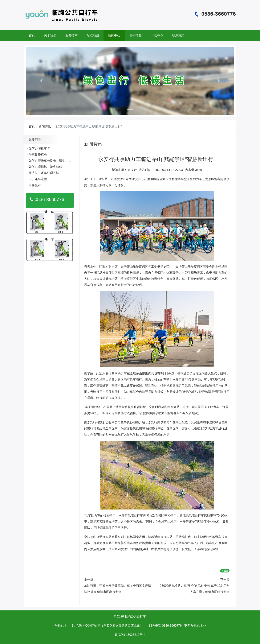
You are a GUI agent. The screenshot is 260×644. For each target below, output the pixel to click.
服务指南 (71, 35)
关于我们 (50, 35)
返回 (225, 571)
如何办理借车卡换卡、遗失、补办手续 (55, 161)
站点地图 (93, 35)
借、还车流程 (38, 179)
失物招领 (136, 35)
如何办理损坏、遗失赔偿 (45, 167)
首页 (32, 35)
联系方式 (178, 35)
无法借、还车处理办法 (44, 173)
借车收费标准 (38, 155)
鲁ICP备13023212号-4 (130, 635)
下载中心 (157, 35)
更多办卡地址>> (195, 626)
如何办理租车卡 (39, 149)
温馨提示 (35, 185)
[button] (41, 81)
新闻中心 (114, 35)
